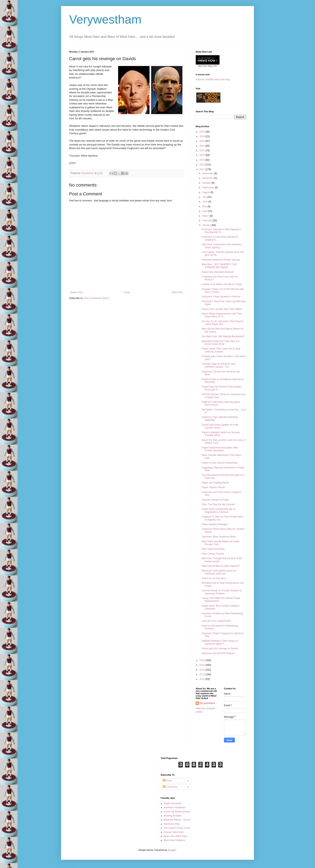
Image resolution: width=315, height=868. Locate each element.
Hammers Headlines (175, 807)
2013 (202, 674)
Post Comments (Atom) (96, 298)
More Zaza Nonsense (213, 549)
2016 (202, 660)
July (205, 197)
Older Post (177, 292)
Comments (170, 787)
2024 (202, 136)
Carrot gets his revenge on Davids (220, 648)
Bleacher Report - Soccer (177, 820)
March (206, 216)
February (207, 221)
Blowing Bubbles (173, 816)
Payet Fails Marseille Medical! (218, 272)
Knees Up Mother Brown (177, 812)
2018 (202, 165)
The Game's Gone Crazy (177, 828)
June (205, 202)
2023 (202, 141)
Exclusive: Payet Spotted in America (221, 297)
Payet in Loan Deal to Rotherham (219, 463)
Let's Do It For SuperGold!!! (216, 621)
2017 (202, 169)
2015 (202, 665)
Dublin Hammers (173, 803)
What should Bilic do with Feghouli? (221, 566)
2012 (202, 679)
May (205, 206)
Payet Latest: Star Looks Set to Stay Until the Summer (221, 350)
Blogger (172, 850)
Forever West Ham (174, 832)
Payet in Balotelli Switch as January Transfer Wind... (221, 434)
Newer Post (76, 292)
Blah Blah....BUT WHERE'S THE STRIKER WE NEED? (219, 266)
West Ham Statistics (174, 840)
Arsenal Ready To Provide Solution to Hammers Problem (222, 592)
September (209, 188)
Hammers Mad (172, 824)
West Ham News (205, 66)
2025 (202, 132)
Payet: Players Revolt (213, 487)
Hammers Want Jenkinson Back (219, 537)
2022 (202, 146)
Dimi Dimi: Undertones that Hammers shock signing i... (222, 246)
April (205, 211)
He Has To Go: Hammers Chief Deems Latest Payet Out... (222, 323)
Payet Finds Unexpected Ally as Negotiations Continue (219, 510)
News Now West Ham (175, 836)
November (208, 178)
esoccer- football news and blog (213, 79)
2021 (202, 151)
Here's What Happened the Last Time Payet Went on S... (222, 315)
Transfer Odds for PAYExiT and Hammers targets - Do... (218, 365)
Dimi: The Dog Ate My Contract (218, 504)
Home (127, 292)
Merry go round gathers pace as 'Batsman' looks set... (219, 572)
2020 (202, 155)
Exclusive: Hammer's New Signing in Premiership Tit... (221, 231)
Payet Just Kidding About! (215, 483)
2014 (202, 670)
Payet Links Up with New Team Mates (222, 309)
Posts (167, 781)
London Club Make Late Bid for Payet (222, 284)
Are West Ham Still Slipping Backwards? (223, 336)
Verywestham (105, 19)
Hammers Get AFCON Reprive (218, 653)
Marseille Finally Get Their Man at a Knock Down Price (221, 343)
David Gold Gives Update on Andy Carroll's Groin (220, 426)
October (207, 183)
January (207, 225)
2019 (202, 160)
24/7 (215, 66)
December (208, 173)
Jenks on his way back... (215, 578)
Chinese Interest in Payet (215, 500)
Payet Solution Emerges (215, 524)
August (206, 192)
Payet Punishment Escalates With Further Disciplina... (220, 449)
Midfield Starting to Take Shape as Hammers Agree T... (220, 642)
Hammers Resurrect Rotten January (221, 260)
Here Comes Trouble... (214, 554)
